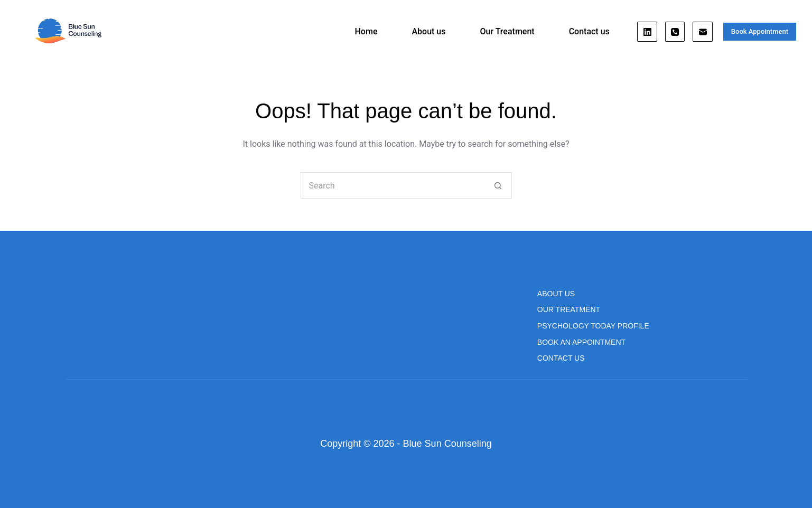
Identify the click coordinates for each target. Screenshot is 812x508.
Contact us (589, 31)
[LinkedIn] (647, 32)
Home (366, 31)
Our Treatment (507, 31)
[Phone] (675, 32)
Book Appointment (760, 31)
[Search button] (498, 185)
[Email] (703, 32)
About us (428, 31)
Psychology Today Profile (593, 326)
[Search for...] (393, 185)
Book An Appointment (581, 342)
